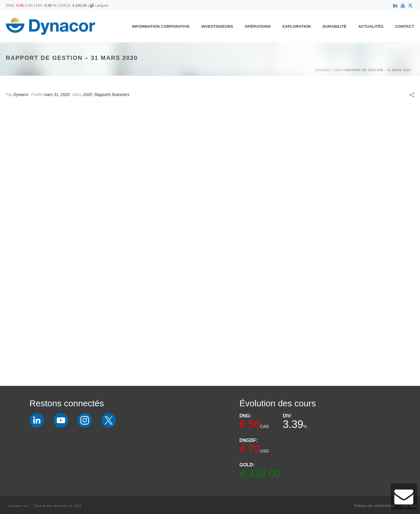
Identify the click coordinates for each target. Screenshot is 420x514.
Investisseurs (217, 26)
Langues (99, 6)
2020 (338, 70)
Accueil (323, 70)
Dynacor (21, 95)
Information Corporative (161, 26)
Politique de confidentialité (374, 506)
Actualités (371, 26)
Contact (405, 26)
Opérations (258, 26)
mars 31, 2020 (57, 95)
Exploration (297, 26)
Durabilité (334, 26)
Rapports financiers (112, 95)
